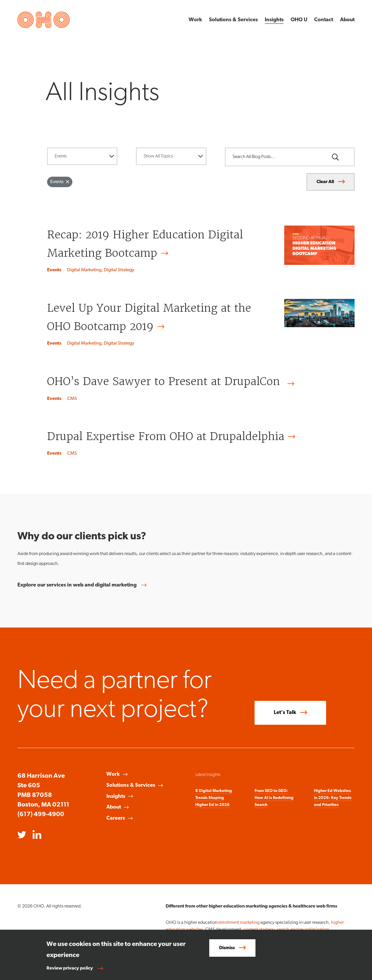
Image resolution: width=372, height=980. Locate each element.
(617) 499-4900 (41, 815)
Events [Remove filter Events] (57, 182)
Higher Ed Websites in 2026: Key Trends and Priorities (333, 798)
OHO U (299, 20)
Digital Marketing (84, 270)
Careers (116, 818)
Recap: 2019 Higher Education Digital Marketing (145, 245)
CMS (72, 399)
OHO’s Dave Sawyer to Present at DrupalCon (172, 383)
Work (195, 20)
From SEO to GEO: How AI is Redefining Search (274, 798)
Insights (274, 20)
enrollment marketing (239, 923)
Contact (324, 20)
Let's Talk (285, 713)
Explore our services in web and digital (84, 585)
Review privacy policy (70, 968)
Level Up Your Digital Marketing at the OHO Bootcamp (149, 319)
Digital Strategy (119, 270)
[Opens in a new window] (22, 835)
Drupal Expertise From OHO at (173, 436)
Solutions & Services (233, 20)
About (347, 20)
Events (54, 270)
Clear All (325, 182)
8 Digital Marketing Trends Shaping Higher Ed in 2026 (214, 798)
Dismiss (227, 948)
